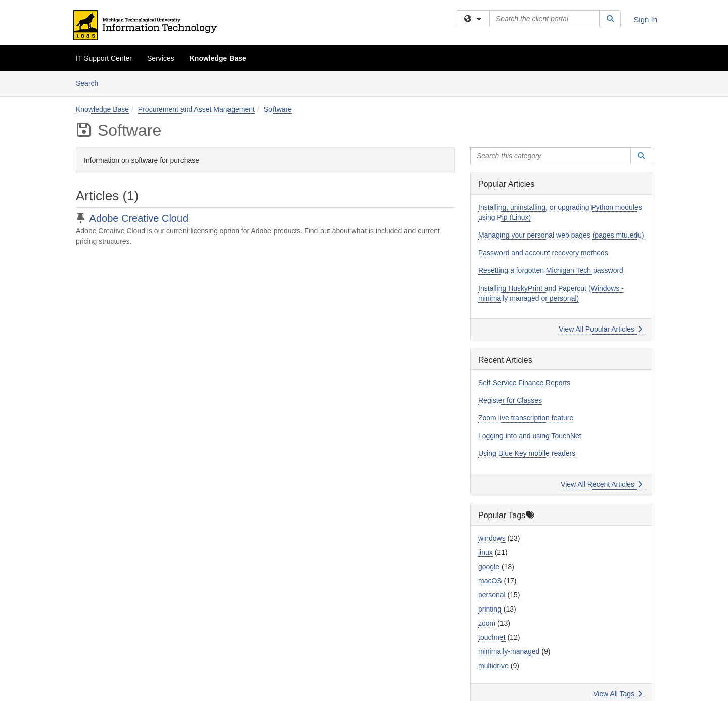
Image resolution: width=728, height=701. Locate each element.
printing (490, 609)
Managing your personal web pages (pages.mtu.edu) (561, 235)
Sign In (645, 19)
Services (161, 58)
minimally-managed (509, 651)
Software (278, 109)
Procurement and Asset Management (196, 109)
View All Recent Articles (601, 484)
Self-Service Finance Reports (524, 383)
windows (492, 538)
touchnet (492, 637)
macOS (490, 581)
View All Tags (618, 694)
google (489, 567)
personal (492, 595)
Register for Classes (510, 400)
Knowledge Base (218, 58)
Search (91, 83)
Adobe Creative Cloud (139, 218)
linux (486, 552)
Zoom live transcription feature (526, 418)
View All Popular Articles (600, 329)
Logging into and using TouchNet (530, 436)
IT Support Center (104, 58)
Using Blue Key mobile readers (527, 453)
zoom (487, 623)
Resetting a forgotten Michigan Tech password (551, 270)
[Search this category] (551, 156)
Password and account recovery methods (543, 253)
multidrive (493, 666)
